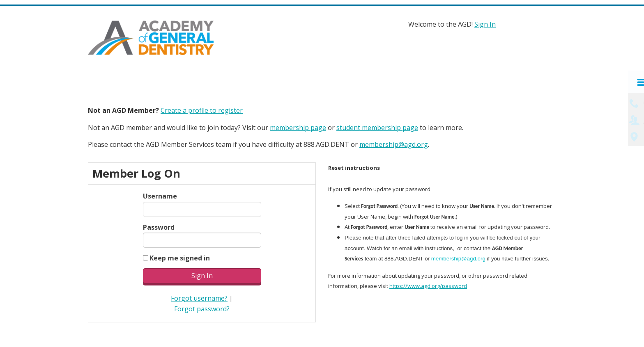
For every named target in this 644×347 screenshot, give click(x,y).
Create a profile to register (202, 110)
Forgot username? (199, 297)
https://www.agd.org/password (428, 285)
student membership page (377, 126)
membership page (298, 126)
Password (159, 226)
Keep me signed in (180, 257)
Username (160, 195)
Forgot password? (202, 308)
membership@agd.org (394, 144)
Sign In (485, 24)
